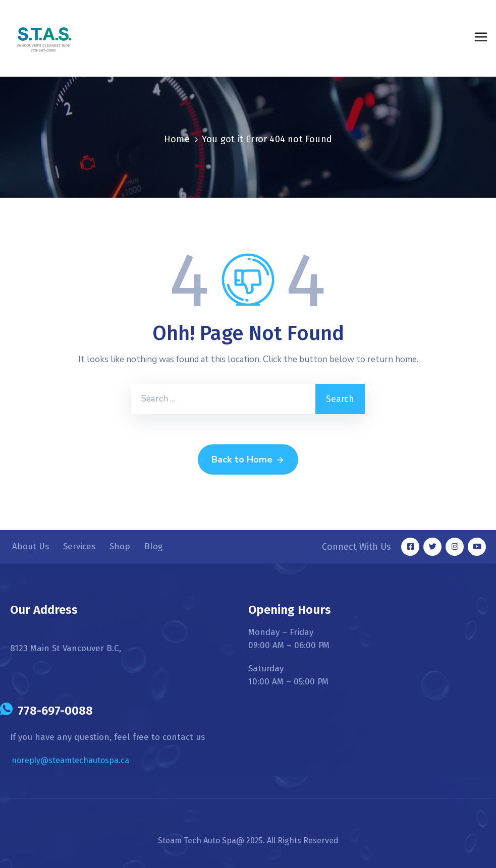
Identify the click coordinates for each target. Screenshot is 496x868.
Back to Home (248, 460)
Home (177, 139)
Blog (153, 546)
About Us (31, 546)
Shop (120, 546)
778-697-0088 (55, 711)
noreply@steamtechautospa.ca (70, 760)
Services (79, 546)
